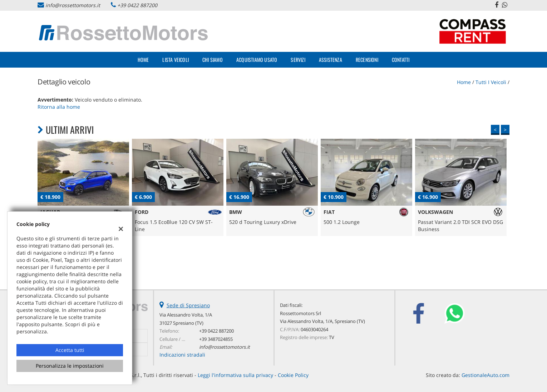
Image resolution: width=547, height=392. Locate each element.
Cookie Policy (293, 375)
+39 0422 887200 (137, 5)
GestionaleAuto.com (486, 375)
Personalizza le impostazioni (70, 366)
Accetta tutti (70, 350)
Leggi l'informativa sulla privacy (235, 375)
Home (143, 60)
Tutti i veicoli (491, 82)
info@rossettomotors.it (73, 5)
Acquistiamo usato (257, 60)
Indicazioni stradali (182, 355)
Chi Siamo (213, 60)
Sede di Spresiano (188, 305)
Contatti (401, 60)
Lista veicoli (176, 60)
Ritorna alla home (59, 107)
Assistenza (331, 60)
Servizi (298, 60)
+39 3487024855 (216, 339)
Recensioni (367, 60)
